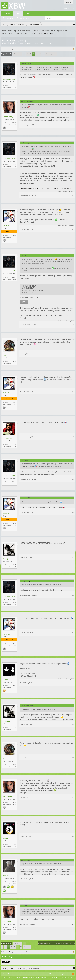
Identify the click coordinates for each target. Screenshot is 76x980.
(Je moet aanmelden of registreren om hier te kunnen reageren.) (57, 943)
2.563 (14, 844)
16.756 (14, 123)
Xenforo (20, 974)
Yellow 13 (6, 876)
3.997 (14, 235)
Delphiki (6, 679)
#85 (73, 325)
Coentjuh (6, 559)
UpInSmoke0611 (9, 79)
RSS (73, 974)
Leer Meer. (49, 33)
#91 (73, 558)
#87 (73, 391)
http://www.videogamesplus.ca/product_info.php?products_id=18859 (45, 188)
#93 (73, 633)
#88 (73, 437)
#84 (73, 229)
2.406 (14, 444)
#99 (73, 879)
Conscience (7, 438)
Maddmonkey (8, 117)
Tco (4, 355)
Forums (18, 13)
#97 (73, 798)
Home (56, 974)
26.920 (14, 882)
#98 (73, 837)
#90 (73, 512)
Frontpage (7, 13)
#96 (73, 757)
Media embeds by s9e (42, 977)
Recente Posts (24, 18)
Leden (27, 13)
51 (46, 54)
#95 (73, 724)
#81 (73, 82)
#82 (73, 125)
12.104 (14, 85)
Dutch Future (39, 43)
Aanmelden (68, 2)
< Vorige (16, 54)
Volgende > (52, 54)
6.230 (14, 361)
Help (50, 974)
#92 (73, 595)
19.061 (14, 686)
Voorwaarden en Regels (59, 977)
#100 (73, 924)
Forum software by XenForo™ (18, 977)
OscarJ (6, 838)
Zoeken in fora (10, 18)
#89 (73, 479)
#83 (73, 195)
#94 (73, 683)
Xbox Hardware (18, 43)
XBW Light (6, 974)
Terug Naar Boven (65, 974)
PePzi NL (6, 226)
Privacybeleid (71, 977)
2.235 (14, 565)
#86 (73, 354)
